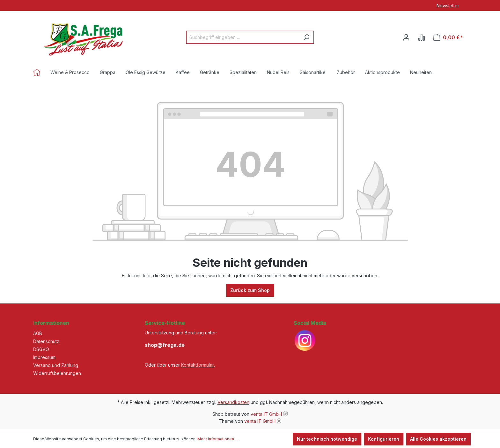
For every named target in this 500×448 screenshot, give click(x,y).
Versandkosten (233, 402)
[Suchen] (306, 37)
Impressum (44, 357)
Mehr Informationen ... (218, 439)
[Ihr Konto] (406, 37)
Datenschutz (46, 341)
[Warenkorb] (448, 37)
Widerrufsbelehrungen (57, 373)
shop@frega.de (165, 345)
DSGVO (41, 349)
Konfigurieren (384, 439)
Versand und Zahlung (56, 365)
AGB (38, 333)
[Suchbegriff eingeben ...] (243, 37)
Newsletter (448, 6)
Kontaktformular (198, 365)
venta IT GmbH (266, 414)
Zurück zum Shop (250, 290)
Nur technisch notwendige (327, 439)
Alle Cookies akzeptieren (438, 439)
